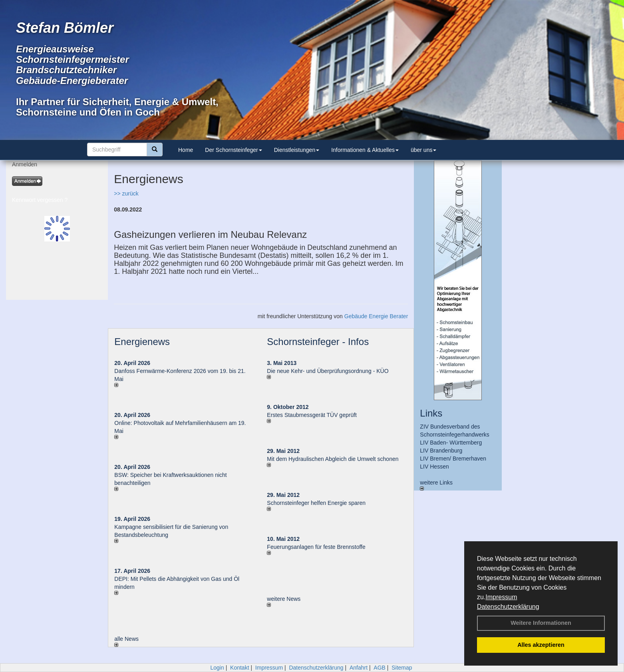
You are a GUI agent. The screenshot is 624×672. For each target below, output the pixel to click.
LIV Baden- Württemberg (451, 443)
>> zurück (126, 193)
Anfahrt (359, 668)
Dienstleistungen (297, 150)
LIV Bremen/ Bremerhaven (453, 459)
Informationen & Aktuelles (365, 150)
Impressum (501, 597)
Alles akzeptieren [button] (541, 645)
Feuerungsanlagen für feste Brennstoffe (316, 547)
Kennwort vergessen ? (40, 200)
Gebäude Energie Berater (376, 316)
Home (186, 150)
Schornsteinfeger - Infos (318, 342)
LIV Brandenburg (441, 451)
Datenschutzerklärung (508, 607)
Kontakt (239, 668)
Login (217, 668)
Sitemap (402, 668)
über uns (423, 150)
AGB (380, 668)
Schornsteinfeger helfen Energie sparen (316, 503)
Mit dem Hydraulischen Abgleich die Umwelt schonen (333, 459)
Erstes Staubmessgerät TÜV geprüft (312, 415)
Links (431, 413)
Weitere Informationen (541, 623)
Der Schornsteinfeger (233, 150)
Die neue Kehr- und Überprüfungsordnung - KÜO (328, 371)
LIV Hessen (434, 467)
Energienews (142, 342)
